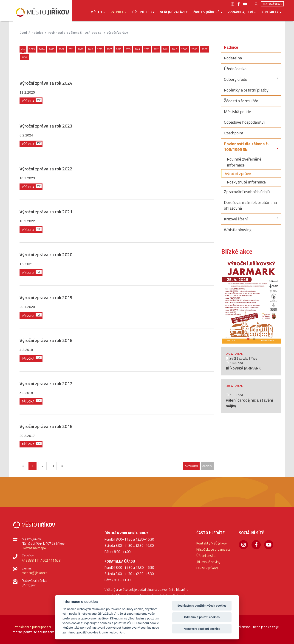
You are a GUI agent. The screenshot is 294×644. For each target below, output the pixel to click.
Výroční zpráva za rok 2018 (46, 340)
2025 (32, 49)
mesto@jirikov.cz (35, 573)
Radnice (37, 32)
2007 (205, 49)
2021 (71, 49)
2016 (119, 49)
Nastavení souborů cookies (202, 629)
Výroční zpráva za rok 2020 (46, 254)
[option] (251, 301)
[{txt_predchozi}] (23, 466)
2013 (147, 49)
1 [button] (248, 338)
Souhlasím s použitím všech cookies (202, 606)
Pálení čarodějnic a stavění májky (249, 403)
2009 (184, 49)
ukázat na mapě (34, 548)
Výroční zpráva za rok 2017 (46, 383)
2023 (52, 49)
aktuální (191, 466)
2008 (194, 49)
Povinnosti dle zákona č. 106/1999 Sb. (75, 32)
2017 (109, 49)
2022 (62, 49)
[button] (98, 15)
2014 (137, 49)
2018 (100, 49)
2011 (165, 49)
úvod (23, 32)
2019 (90, 49)
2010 (174, 49)
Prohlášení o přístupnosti (32, 627)
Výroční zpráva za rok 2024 (46, 83)
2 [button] (254, 338)
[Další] (62, 466)
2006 (25, 57)
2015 (128, 49)
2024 (42, 49)
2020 (81, 49)
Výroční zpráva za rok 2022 (46, 169)
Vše (23, 49)
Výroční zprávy (117, 32)
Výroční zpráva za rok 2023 (46, 126)
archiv (207, 466)
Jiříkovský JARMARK (243, 368)
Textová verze (272, 4)
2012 (156, 49)
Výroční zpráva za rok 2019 (46, 297)
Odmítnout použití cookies (202, 617)
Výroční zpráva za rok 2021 (46, 212)
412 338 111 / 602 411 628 (41, 560)
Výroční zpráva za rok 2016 (46, 426)
